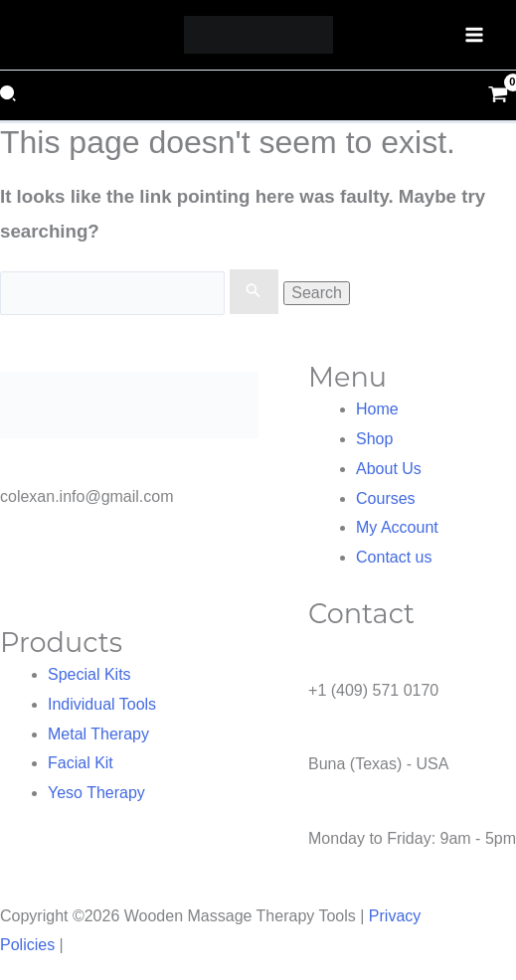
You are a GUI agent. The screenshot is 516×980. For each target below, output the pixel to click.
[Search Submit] (254, 292)
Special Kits (89, 674)
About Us (389, 469)
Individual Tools (102, 704)
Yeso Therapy (96, 793)
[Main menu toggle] (474, 35)
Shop (374, 439)
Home (377, 409)
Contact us (394, 557)
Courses (386, 498)
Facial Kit (81, 763)
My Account (397, 527)
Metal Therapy (98, 734)
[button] (10, 96)
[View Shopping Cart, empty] (498, 95)
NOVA (89, 945)
